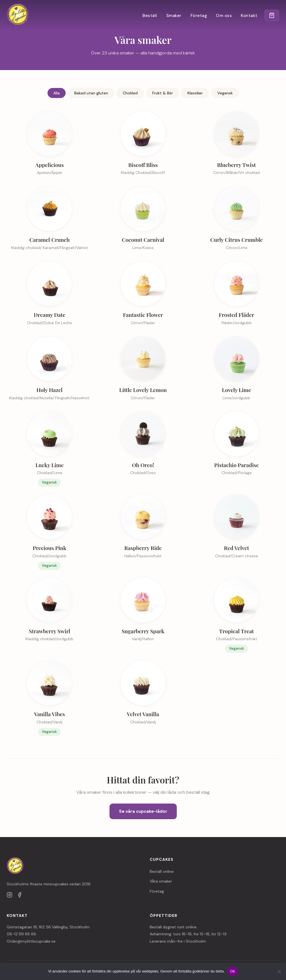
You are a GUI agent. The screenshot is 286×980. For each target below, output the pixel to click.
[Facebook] (20, 896)
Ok (233, 971)
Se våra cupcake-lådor (143, 811)
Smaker (173, 16)
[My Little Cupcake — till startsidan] (18, 16)
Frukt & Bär (163, 93)
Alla (57, 93)
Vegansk (225, 93)
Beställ (150, 16)
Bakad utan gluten (91, 93)
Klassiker (195, 93)
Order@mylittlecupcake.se (31, 941)
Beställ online (162, 871)
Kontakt (249, 16)
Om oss (224, 16)
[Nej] (279, 971)
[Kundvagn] (271, 16)
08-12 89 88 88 (21, 934)
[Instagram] (9, 896)
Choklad (130, 93)
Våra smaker (161, 881)
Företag (198, 16)
